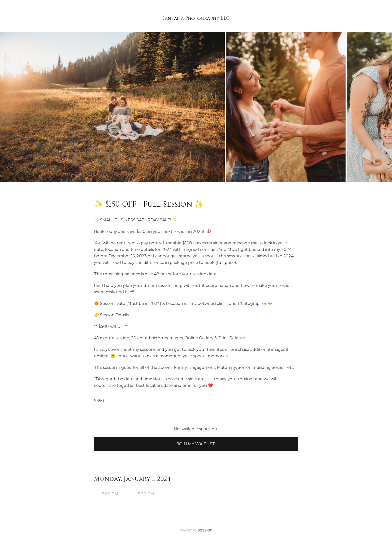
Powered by (196, 530)
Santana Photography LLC (196, 18)
